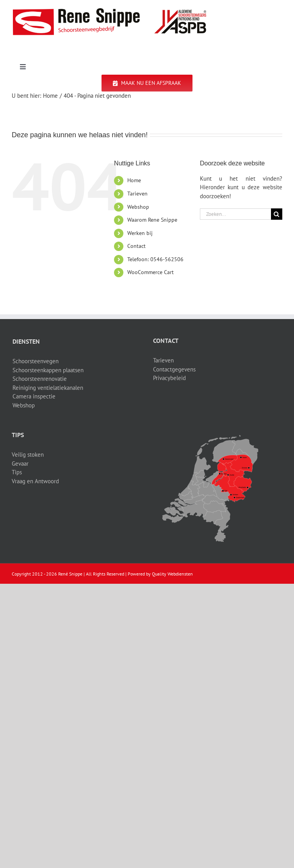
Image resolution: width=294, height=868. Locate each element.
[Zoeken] (277, 214)
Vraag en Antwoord (35, 481)
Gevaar (20, 464)
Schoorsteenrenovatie (40, 379)
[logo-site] (109, 11)
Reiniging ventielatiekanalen (48, 388)
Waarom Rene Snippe (152, 220)
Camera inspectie (34, 396)
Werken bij (140, 233)
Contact (136, 246)
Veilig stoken (28, 455)
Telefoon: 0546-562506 (155, 259)
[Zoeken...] (235, 214)
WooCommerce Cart (151, 272)
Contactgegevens (174, 369)
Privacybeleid (169, 378)
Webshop (138, 207)
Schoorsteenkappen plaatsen (48, 370)
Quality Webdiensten (172, 574)
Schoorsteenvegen (36, 361)
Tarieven (137, 194)
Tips (17, 472)
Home (134, 180)
